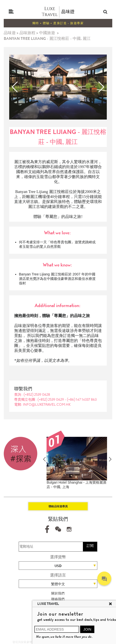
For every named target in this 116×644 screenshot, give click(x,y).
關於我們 (58, 593)
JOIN (87, 629)
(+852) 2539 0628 (37, 394)
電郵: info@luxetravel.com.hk (42, 404)
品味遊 (10, 33)
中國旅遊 (47, 33)
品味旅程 (27, 33)
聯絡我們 (58, 599)
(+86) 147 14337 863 (82, 399)
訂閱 (90, 546)
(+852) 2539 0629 (51, 399)
